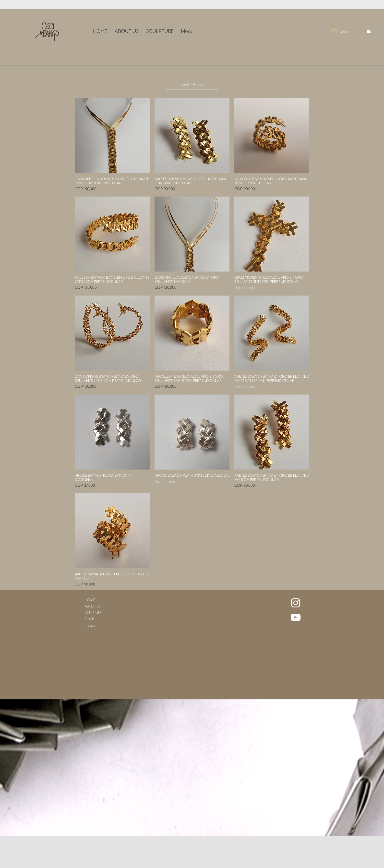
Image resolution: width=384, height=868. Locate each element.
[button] (369, 31)
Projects (90, 625)
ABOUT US (93, 606)
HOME (90, 600)
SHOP (89, 619)
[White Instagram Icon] (296, 603)
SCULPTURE (93, 613)
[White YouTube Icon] (296, 617)
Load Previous (192, 84)
